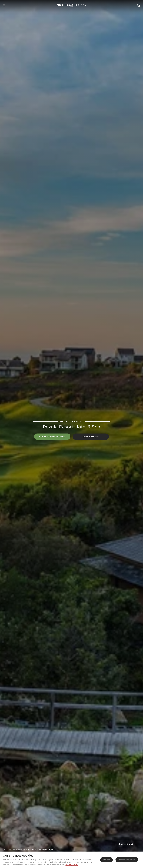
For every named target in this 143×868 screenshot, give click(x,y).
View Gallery (91, 437)
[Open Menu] (4, 5)
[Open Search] (138, 5)
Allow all (106, 860)
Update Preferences (127, 860)
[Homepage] (5, 850)
